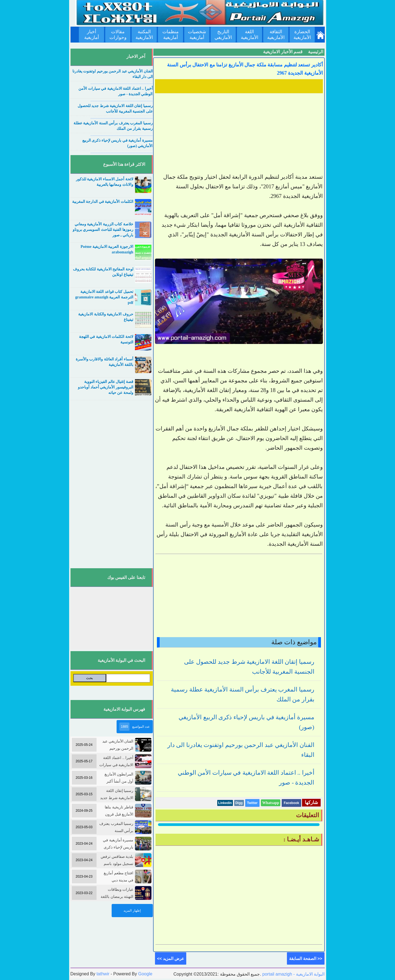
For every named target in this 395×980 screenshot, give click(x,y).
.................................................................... (122, 83)
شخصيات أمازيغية (197, 35)
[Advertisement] (239, 134)
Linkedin (225, 803)
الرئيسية (316, 52)
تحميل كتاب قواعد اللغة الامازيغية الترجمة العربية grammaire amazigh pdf (104, 297)
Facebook (291, 803)
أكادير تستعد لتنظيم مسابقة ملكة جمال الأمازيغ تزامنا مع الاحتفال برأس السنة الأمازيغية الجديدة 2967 (245, 69)
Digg (239, 803)
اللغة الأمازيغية (250, 35)
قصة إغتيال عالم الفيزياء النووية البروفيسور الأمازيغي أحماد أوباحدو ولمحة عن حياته (106, 387)
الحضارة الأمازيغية (302, 35)
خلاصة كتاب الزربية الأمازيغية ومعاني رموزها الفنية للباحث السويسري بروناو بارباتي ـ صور (103, 230)
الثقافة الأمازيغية (276, 35)
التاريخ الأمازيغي (223, 35)
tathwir (103, 974)
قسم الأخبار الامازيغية (283, 52)
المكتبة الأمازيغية (144, 35)
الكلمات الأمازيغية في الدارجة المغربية (103, 202)
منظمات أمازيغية (170, 35)
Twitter (252, 803)
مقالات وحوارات (118, 35)
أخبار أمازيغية (92, 35)
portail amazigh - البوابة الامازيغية (293, 974)
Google (145, 974)
